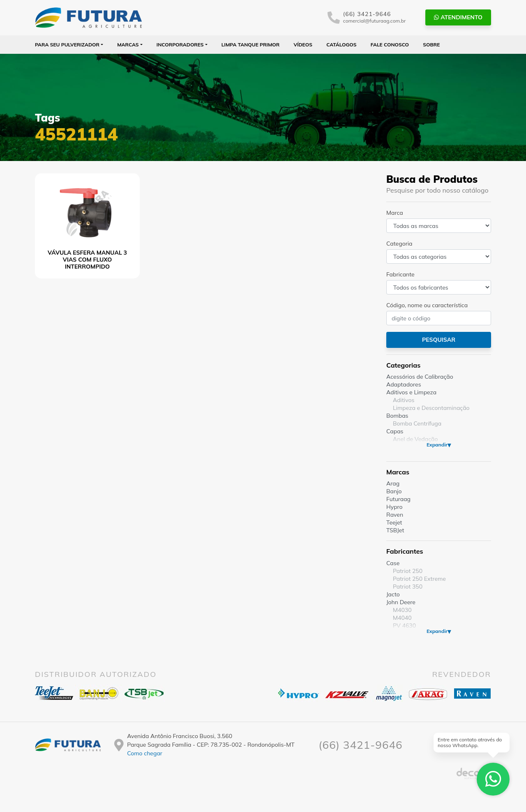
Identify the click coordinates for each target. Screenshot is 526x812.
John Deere (401, 602)
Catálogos (341, 45)
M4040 (402, 618)
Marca (395, 213)
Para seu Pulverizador (67, 45)
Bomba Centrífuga (417, 423)
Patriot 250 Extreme (419, 579)
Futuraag (398, 499)
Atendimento (458, 17)
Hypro (394, 507)
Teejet (394, 522)
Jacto (393, 594)
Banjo (394, 491)
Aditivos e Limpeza (411, 392)
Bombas (397, 416)
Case (393, 563)
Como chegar (145, 753)
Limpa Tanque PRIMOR (250, 45)
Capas (395, 431)
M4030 (402, 610)
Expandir (437, 445)
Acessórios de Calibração (420, 377)
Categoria (399, 244)
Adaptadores (404, 384)
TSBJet (395, 530)
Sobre (431, 45)
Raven (395, 515)
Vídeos (303, 45)
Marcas (128, 45)
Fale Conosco (390, 45)
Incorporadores (180, 45)
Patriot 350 (408, 587)
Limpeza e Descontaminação (431, 408)
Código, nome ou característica (427, 305)
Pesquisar (439, 340)
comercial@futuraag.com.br (375, 21)
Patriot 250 (408, 571)
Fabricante (400, 274)
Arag (393, 483)
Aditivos (404, 400)
